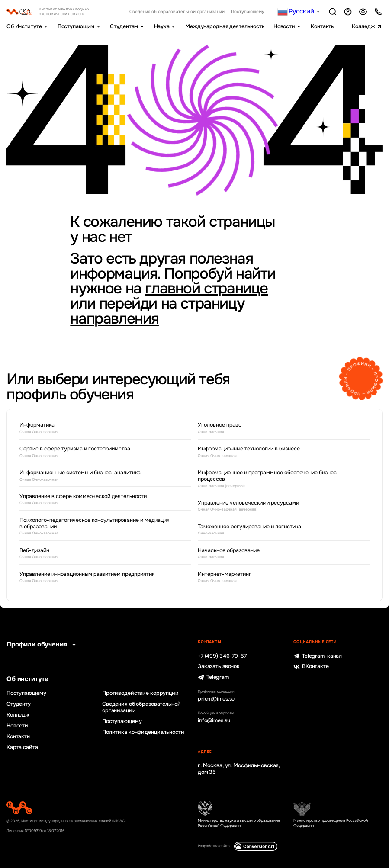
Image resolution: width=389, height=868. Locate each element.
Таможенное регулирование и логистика (277, 530)
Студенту (19, 704)
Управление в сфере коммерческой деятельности (99, 500)
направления (114, 319)
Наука (162, 26)
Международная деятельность (225, 26)
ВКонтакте (311, 667)
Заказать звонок (219, 667)
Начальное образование (277, 554)
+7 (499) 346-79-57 (222, 656)
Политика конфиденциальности (143, 732)
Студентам (124, 26)
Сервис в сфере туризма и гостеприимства (99, 452)
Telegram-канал (318, 656)
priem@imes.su (216, 699)
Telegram (213, 677)
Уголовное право (277, 428)
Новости (284, 26)
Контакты (323, 26)
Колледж (363, 26)
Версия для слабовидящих (363, 12)
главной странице (206, 288)
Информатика (99, 428)
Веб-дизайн (99, 554)
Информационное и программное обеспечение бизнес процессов (277, 479)
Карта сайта (22, 747)
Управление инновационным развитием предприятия (99, 578)
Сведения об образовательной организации (177, 12)
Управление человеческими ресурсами (277, 506)
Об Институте (24, 26)
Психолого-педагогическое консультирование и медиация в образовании (99, 527)
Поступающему (248, 12)
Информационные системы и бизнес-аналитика (99, 476)
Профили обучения (42, 645)
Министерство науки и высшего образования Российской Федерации (239, 823)
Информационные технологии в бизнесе (277, 452)
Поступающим (76, 26)
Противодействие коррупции (140, 693)
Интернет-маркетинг (277, 578)
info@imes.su (214, 721)
